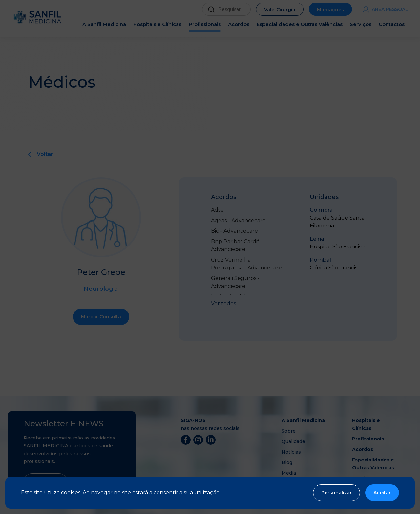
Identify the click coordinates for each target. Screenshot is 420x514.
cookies (71, 493)
